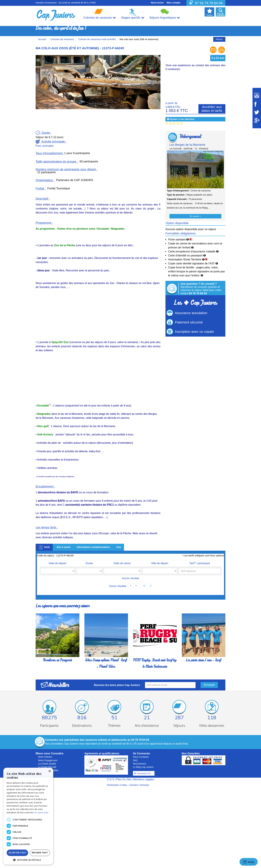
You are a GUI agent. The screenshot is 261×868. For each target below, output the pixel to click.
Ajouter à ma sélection (182, 119)
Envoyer (209, 685)
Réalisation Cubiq (117, 785)
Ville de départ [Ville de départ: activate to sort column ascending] (151, 563)
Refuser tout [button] (40, 853)
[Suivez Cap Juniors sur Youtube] (257, 95)
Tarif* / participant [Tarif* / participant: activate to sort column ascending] (200, 563)
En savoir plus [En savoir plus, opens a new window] (41, 813)
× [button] (50, 771)
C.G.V (111, 779)
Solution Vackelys (139, 785)
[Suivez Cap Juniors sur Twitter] (257, 112)
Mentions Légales (144, 779)
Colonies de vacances (62, 39)
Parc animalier (45, 146)
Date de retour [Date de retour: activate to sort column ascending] (109, 563)
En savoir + (195, 216)
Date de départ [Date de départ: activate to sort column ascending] (56, 563)
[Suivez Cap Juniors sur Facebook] (257, 104)
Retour (219, 39)
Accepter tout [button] (17, 853)
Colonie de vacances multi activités (97, 39)
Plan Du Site (124, 779)
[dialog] (28, 816)
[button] (45, 82)
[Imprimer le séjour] (222, 53)
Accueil (42, 39)
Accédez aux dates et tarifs (212, 109)
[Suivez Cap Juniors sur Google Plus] (257, 120)
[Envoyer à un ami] (214, 53)
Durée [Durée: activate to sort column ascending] (82, 563)
